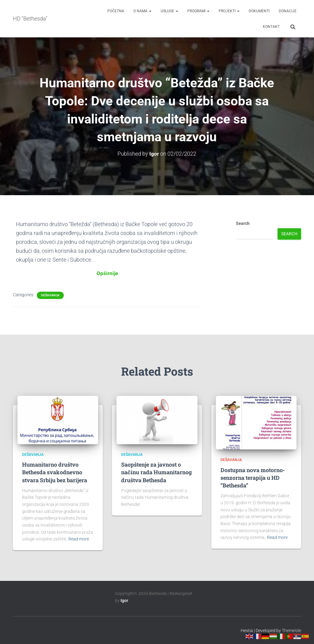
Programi (198, 11)
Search (243, 223)
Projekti (229, 11)
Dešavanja (50, 295)
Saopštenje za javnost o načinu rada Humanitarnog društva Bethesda (157, 472)
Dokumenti (259, 11)
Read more (79, 539)
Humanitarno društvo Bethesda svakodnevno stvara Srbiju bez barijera (55, 472)
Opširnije (107, 273)
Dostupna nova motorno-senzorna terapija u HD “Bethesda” (253, 477)
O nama (142, 11)
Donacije (288, 11)
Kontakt (271, 27)
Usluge (169, 11)
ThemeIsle (291, 630)
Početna (116, 11)
